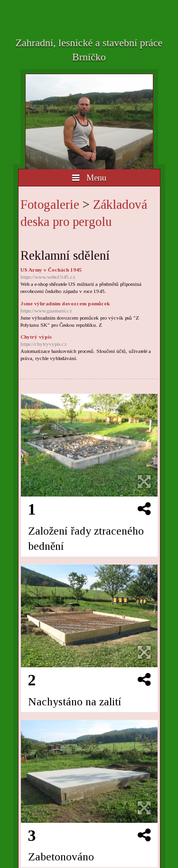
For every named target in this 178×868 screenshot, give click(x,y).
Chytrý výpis (89, 341)
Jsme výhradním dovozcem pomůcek (89, 307)
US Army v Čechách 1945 (89, 274)
